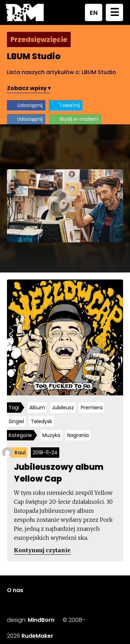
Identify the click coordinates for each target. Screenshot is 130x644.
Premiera (92, 408)
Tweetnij (70, 105)
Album (37, 408)
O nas (15, 590)
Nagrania (78, 435)
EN (94, 13)
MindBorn (41, 620)
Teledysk (41, 421)
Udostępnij (30, 105)
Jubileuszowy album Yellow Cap (59, 473)
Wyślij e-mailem (79, 119)
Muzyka (51, 435)
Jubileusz (63, 408)
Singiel (16, 421)
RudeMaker (37, 636)
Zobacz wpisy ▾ (29, 88)
